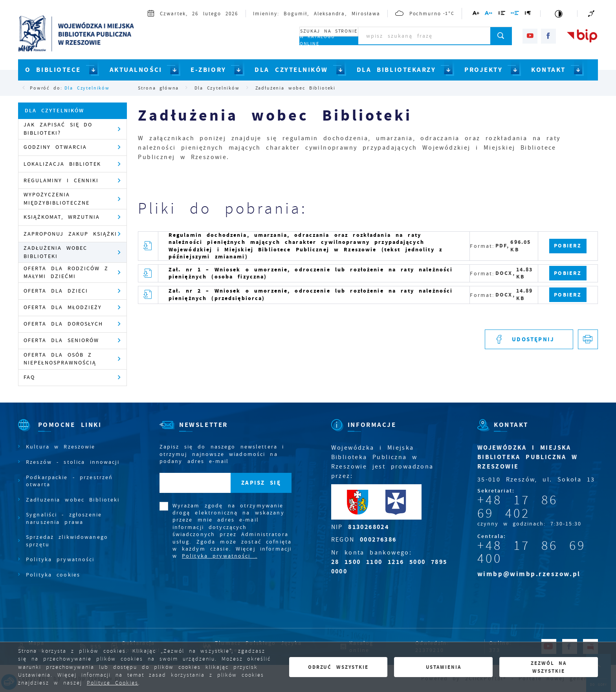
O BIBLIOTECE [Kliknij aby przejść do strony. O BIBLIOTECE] (53, 70)
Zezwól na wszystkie (549, 667)
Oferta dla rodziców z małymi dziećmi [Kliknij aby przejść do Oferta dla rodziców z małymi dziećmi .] (66, 272)
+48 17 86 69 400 (532, 552)
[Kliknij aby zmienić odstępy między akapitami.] (528, 14)
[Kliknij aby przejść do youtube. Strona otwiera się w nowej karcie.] (530, 36)
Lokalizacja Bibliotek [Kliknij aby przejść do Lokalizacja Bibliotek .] (62, 164)
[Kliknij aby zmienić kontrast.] (559, 14)
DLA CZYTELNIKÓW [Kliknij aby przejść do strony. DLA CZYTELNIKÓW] (291, 70)
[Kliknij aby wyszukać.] (501, 36)
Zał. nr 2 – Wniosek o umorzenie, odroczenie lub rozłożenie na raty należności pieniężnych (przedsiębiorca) (311, 294)
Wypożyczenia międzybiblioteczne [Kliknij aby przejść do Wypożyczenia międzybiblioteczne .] (57, 199)
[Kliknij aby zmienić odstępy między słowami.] (515, 14)
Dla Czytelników (87, 88)
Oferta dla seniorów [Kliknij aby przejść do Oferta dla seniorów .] (61, 340)
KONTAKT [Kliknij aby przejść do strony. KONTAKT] (548, 70)
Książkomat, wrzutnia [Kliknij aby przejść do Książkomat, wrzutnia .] (62, 217)
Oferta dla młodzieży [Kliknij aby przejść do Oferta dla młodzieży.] (63, 307)
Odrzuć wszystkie (338, 667)
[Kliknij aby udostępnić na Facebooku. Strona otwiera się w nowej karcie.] (529, 340)
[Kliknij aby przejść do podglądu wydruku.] (588, 340)
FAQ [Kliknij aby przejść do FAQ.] (29, 377)
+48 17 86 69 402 (518, 507)
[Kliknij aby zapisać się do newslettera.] (261, 483)
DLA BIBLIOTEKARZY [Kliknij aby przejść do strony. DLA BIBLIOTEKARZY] (396, 70)
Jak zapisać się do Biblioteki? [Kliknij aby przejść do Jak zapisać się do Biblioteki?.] (58, 129)
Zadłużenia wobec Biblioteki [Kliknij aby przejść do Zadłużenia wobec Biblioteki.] (73, 500)
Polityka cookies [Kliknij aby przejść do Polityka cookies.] (53, 575)
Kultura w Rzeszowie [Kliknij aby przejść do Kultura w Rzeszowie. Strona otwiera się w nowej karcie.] (61, 447)
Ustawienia (444, 667)
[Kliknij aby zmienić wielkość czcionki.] (476, 14)
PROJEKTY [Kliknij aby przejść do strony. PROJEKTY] (483, 70)
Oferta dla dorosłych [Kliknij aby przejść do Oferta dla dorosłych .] (63, 324)
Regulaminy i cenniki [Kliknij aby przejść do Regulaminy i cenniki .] (61, 180)
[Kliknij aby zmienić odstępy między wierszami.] (502, 14)
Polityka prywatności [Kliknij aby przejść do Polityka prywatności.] (60, 559)
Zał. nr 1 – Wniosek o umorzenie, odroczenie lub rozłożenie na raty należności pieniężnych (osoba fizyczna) (311, 273)
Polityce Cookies (113, 683)
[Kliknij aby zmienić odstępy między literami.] (489, 14)
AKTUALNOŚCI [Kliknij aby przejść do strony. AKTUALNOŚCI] (136, 70)
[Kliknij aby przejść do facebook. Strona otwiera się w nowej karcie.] (548, 36)
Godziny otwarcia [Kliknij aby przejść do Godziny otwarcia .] (55, 147)
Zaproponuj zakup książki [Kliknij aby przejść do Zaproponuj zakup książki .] (70, 234)
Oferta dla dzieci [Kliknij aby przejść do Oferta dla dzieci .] (56, 291)
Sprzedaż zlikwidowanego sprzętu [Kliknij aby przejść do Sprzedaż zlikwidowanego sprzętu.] (67, 540)
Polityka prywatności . (220, 556)
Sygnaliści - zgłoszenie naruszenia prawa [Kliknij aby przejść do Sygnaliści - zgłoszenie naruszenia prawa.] (64, 518)
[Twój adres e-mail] (195, 483)
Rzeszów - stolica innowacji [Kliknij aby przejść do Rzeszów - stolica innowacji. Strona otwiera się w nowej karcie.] (73, 462)
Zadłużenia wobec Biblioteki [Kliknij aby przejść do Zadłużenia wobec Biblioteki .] (55, 252)
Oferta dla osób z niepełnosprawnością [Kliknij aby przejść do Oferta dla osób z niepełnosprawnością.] (60, 359)
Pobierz (568, 246)
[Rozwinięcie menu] (69, 431)
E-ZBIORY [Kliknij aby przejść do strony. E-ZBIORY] (208, 70)
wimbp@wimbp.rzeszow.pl (529, 574)
